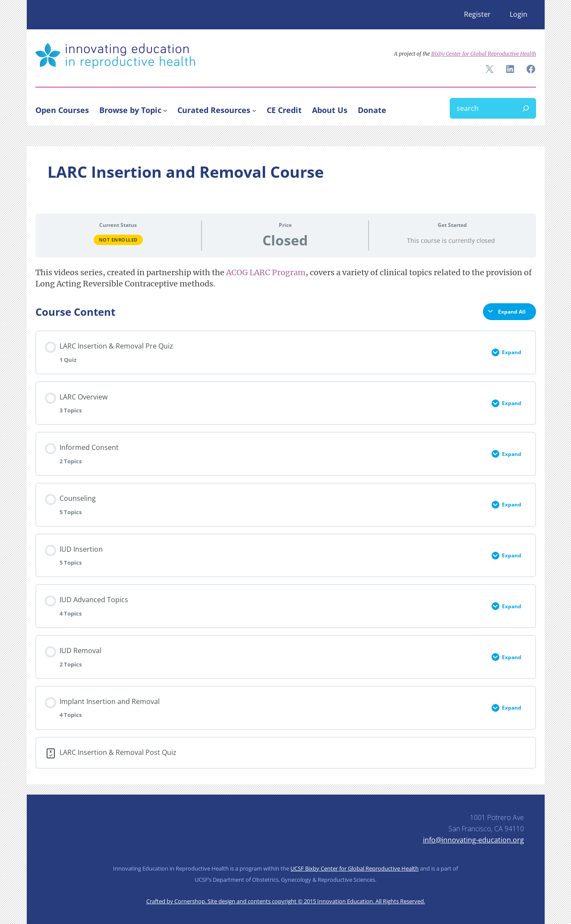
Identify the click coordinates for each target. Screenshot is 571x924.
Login (519, 14)
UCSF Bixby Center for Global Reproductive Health (355, 868)
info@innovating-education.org (473, 840)
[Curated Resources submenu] (254, 110)
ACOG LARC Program (266, 272)
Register (477, 14)
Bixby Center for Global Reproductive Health (484, 54)
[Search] (526, 108)
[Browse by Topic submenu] (165, 110)
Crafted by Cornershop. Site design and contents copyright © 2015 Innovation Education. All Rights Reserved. (286, 901)
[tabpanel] (286, 278)
